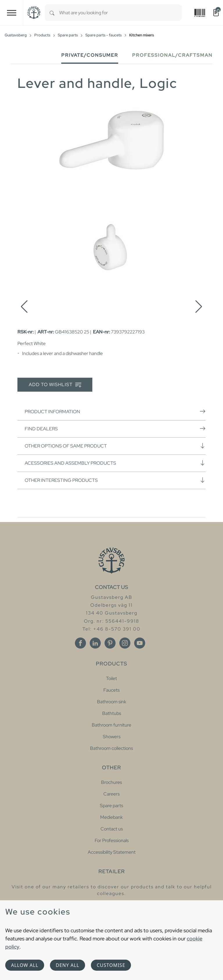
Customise (111, 965)
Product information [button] (115, 411)
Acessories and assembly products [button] (115, 463)
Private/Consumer (90, 55)
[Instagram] (125, 643)
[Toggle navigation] (12, 13)
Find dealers (115, 429)
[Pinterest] (110, 643)
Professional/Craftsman (172, 55)
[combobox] (121, 13)
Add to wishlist (55, 385)
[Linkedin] (95, 643)
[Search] (52, 13)
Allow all (25, 965)
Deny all (68, 965)
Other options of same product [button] (115, 446)
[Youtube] (140, 643)
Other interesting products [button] (115, 480)
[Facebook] (80, 643)
